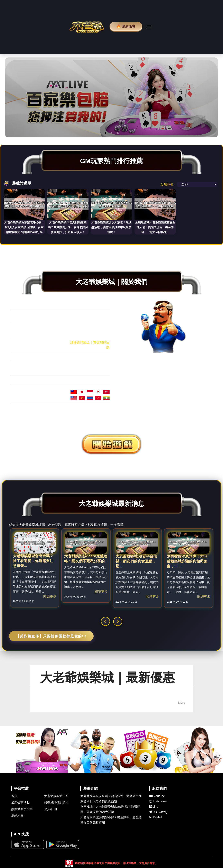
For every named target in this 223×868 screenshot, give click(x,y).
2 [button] (112, 209)
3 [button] (118, 209)
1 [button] (105, 209)
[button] (105, 697)
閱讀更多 (50, 672)
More (182, 779)
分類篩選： (168, 260)
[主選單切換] (151, 65)
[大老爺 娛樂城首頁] (87, 65)
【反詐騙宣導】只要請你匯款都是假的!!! (51, 712)
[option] (111, 173)
